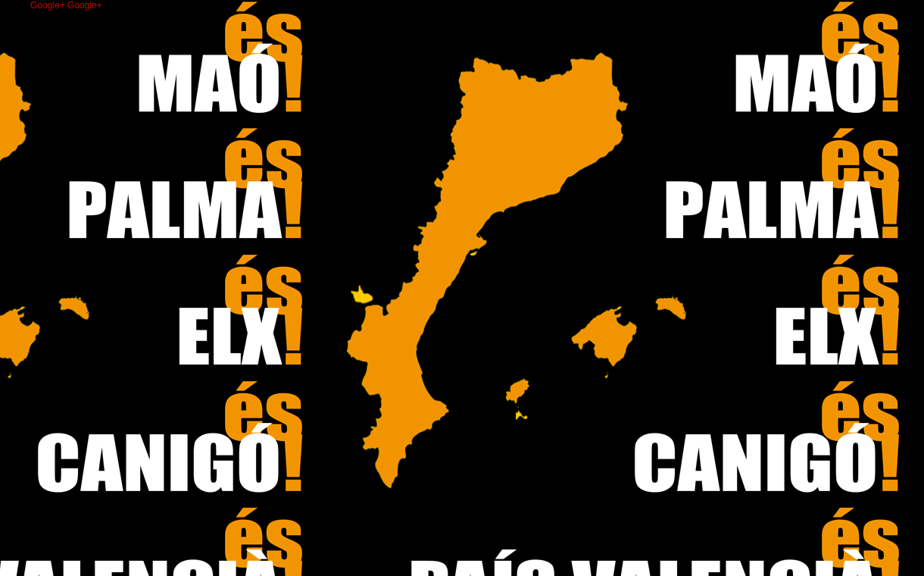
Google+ (49, 5)
